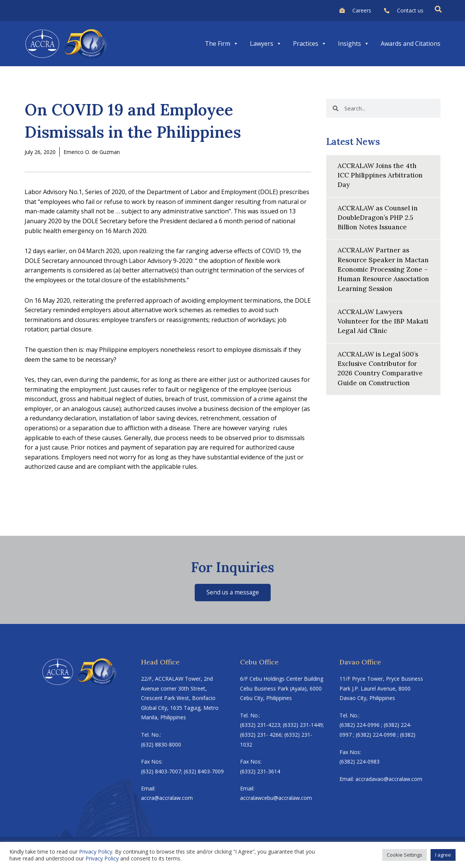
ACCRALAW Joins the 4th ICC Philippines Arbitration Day (382, 175)
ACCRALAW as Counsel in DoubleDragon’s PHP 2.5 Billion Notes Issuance (380, 217)
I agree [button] (443, 855)
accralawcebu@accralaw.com (276, 799)
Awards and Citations (411, 44)
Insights (354, 44)
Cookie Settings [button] (405, 855)
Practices (310, 44)
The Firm (222, 44)
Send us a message (233, 593)
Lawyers (266, 44)
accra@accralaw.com (167, 799)
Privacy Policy (96, 852)
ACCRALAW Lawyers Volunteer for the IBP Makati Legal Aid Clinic (376, 330)
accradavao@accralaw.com (389, 779)
